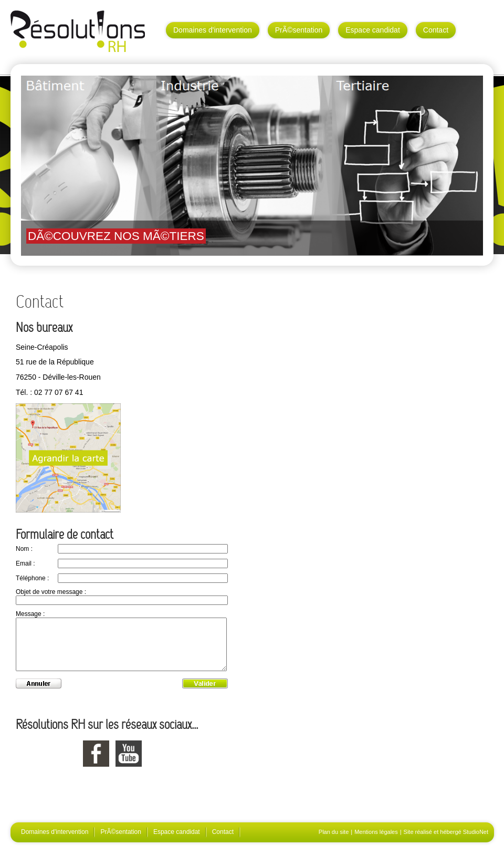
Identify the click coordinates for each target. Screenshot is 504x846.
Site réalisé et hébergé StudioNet (446, 832)
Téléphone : (32, 578)
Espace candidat (373, 30)
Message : (30, 614)
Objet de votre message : (51, 592)
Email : (25, 563)
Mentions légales (376, 832)
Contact (436, 30)
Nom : (24, 549)
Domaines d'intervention (213, 30)
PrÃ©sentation (299, 30)
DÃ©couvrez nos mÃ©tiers (116, 236)
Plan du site (334, 832)
